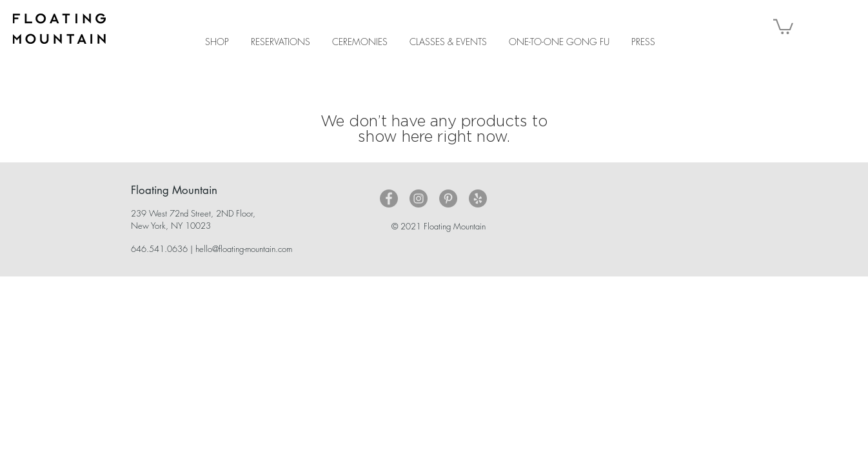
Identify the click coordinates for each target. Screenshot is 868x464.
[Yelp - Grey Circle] (478, 198)
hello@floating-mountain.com (244, 249)
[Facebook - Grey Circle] (389, 198)
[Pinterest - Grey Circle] (448, 198)
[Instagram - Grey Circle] (419, 198)
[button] (783, 26)
